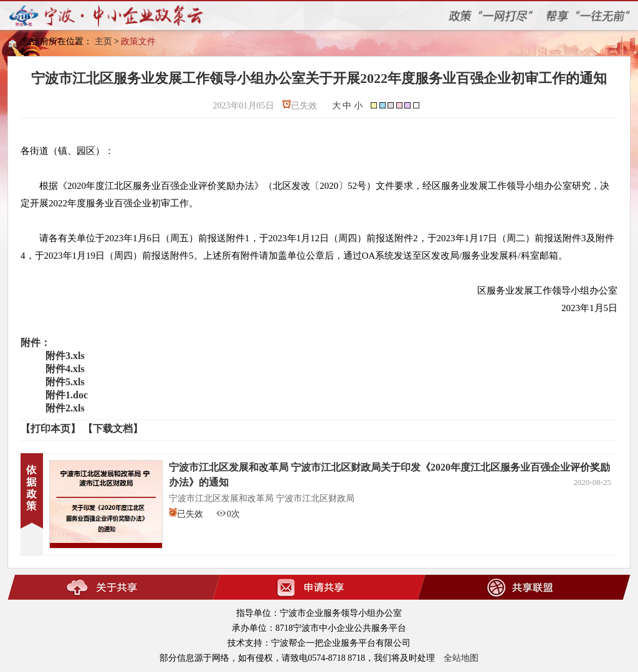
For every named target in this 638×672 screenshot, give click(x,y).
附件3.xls (65, 356)
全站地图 (461, 658)
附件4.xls (65, 369)
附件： (36, 343)
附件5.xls (65, 382)
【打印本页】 (50, 429)
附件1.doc (67, 395)
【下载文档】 (113, 429)
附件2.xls (65, 408)
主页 (103, 41)
